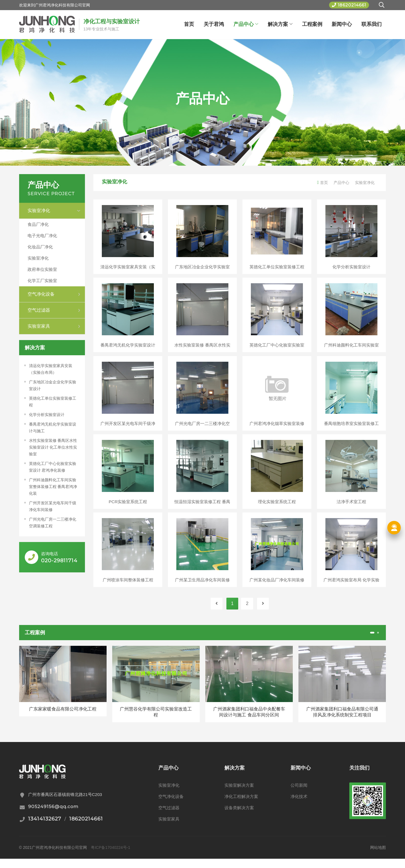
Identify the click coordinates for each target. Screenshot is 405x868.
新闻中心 (342, 24)
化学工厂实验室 (42, 281)
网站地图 (378, 857)
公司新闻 (299, 794)
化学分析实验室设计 (47, 415)
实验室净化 (38, 258)
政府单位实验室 (42, 269)
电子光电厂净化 (42, 236)
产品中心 (246, 24)
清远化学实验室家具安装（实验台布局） (51, 369)
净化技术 (299, 806)
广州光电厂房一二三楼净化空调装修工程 (53, 523)
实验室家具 (169, 828)
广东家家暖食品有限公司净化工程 (63, 718)
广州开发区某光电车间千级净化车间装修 (53, 506)
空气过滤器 (169, 817)
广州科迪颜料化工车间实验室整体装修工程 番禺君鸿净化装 (53, 487)
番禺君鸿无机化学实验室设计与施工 (53, 428)
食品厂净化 (38, 224)
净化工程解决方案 (241, 806)
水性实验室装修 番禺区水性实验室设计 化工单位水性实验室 (53, 447)
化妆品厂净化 (40, 247)
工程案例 (312, 24)
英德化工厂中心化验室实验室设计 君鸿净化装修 (53, 467)
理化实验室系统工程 (277, 507)
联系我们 (372, 24)
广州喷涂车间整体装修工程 (128, 587)
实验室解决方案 (239, 794)
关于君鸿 (214, 24)
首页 (189, 24)
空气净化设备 (171, 806)
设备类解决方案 (239, 817)
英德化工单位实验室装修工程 (53, 402)
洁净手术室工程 (351, 507)
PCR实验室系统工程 (128, 507)
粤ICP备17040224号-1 (111, 857)
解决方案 (280, 24)
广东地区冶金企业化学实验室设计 (53, 385)
